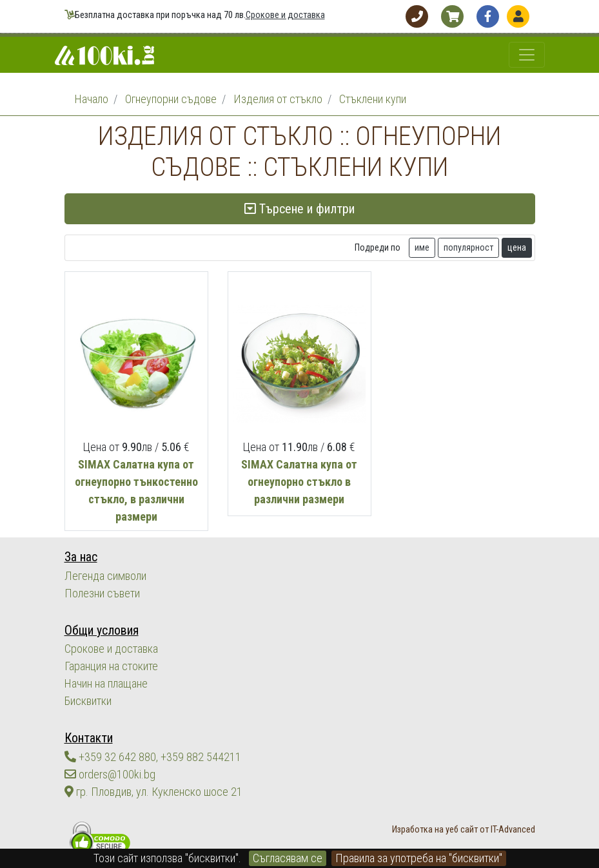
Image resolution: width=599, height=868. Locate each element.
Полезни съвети (102, 593)
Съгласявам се (288, 858)
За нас (81, 557)
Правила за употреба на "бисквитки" (419, 858)
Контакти (89, 738)
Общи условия (102, 631)
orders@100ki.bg (110, 774)
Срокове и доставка (285, 15)
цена (517, 247)
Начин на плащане (106, 683)
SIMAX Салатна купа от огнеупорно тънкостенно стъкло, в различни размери (136, 490)
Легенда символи (105, 576)
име (422, 247)
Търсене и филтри (299, 209)
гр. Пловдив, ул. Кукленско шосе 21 (153, 792)
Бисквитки (88, 701)
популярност (468, 247)
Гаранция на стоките (111, 666)
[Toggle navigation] (527, 55)
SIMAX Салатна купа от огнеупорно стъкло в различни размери (299, 482)
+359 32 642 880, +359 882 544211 (153, 757)
